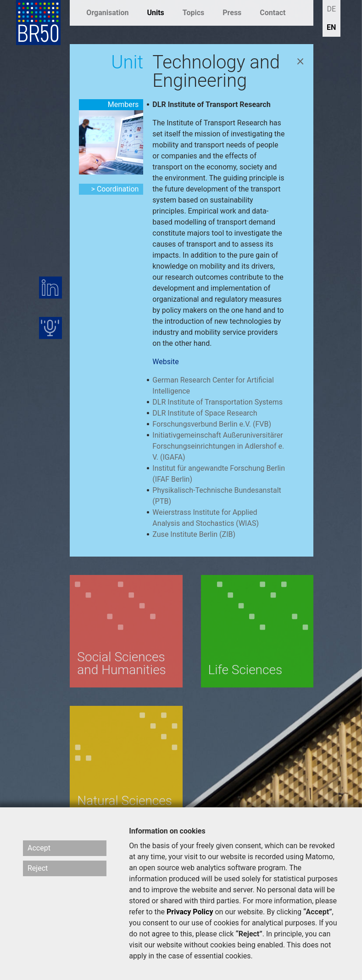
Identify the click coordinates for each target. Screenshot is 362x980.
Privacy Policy (190, 912)
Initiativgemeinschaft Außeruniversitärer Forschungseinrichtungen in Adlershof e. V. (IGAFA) (218, 446)
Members (123, 104)
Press (232, 13)
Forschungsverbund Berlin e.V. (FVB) (212, 424)
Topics (193, 13)
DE (331, 9)
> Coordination (115, 189)
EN (331, 27)
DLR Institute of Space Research (205, 413)
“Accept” (318, 912)
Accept (39, 848)
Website (165, 362)
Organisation (107, 13)
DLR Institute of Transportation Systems (217, 402)
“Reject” (249, 934)
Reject (38, 868)
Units (155, 13)
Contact (273, 13)
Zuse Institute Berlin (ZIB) (194, 534)
